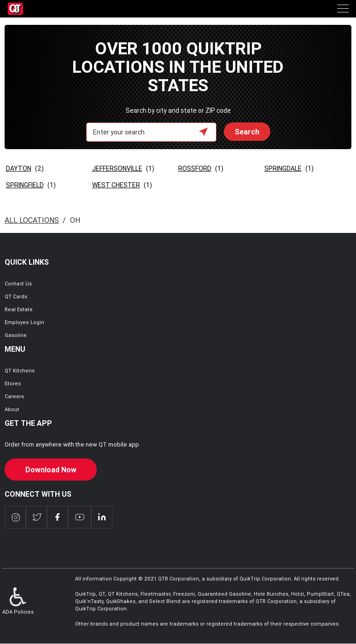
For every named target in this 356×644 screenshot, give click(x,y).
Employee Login (24, 322)
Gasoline (16, 335)
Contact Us (18, 284)
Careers (14, 396)
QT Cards (16, 296)
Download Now (51, 470)
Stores (13, 383)
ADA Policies (18, 601)
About (12, 409)
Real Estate (19, 309)
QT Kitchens (20, 371)
